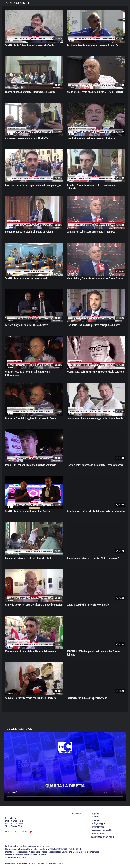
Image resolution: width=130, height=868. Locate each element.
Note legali (22, 863)
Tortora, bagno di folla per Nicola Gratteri (27, 325)
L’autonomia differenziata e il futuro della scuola (30, 651)
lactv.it (95, 817)
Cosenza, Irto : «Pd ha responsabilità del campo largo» (33, 185)
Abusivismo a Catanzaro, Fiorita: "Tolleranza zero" (93, 558)
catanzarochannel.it (102, 837)
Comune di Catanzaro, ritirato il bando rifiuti (28, 558)
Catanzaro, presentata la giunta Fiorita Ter (27, 138)
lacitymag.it (98, 823)
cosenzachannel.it (101, 830)
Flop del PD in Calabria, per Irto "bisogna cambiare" (93, 325)
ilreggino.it (97, 827)
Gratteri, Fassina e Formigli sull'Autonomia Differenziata (27, 373)
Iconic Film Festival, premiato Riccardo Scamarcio (31, 465)
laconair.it (97, 820)
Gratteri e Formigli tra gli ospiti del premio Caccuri (31, 418)
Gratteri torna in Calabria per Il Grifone (87, 698)
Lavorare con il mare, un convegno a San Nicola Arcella (95, 418)
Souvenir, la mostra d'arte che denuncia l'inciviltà (31, 698)
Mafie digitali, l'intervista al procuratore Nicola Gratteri (95, 278)
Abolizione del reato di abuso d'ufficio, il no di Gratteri (95, 92)
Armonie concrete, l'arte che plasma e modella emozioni (34, 605)
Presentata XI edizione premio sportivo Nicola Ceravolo (95, 372)
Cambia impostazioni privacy (50, 863)
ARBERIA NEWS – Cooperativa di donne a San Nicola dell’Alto (93, 653)
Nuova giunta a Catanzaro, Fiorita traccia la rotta (30, 92)
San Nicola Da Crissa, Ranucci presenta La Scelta (30, 45)
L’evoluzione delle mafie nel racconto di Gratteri (91, 138)
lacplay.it (96, 813)
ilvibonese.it (98, 834)
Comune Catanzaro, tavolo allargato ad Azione (29, 232)
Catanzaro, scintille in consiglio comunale (88, 605)
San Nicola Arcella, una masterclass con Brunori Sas (93, 45)
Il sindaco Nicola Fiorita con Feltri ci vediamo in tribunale (91, 187)
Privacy (32, 863)
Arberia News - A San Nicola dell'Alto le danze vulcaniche (96, 511)
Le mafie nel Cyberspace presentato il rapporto (91, 232)
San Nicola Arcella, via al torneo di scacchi (27, 278)
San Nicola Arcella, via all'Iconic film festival (28, 511)
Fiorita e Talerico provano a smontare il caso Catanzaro (95, 465)
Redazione (10, 863)
